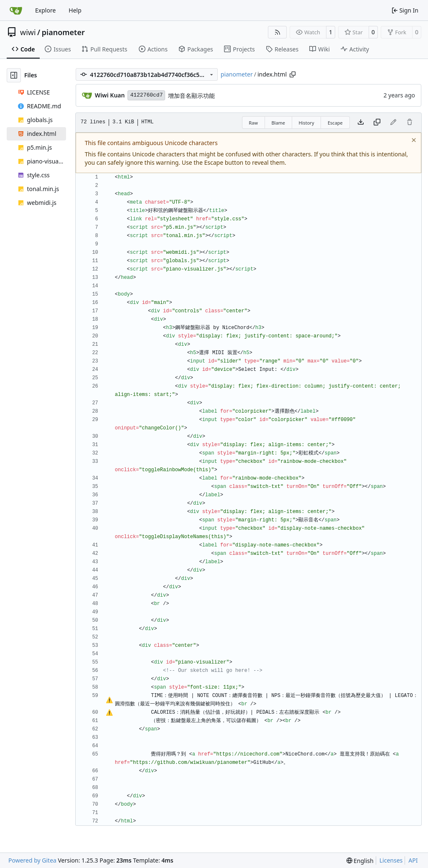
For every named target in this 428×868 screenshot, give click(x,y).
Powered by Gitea (32, 860)
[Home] (16, 10)
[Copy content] (377, 123)
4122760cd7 (146, 95)
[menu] (360, 861)
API (413, 860)
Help (75, 10)
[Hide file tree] (14, 75)
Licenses (391, 860)
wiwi (28, 32)
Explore (45, 10)
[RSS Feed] (278, 32)
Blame (278, 123)
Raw (253, 123)
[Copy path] (293, 74)
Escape (335, 123)
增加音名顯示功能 (191, 96)
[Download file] (361, 123)
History (306, 123)
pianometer (63, 32)
